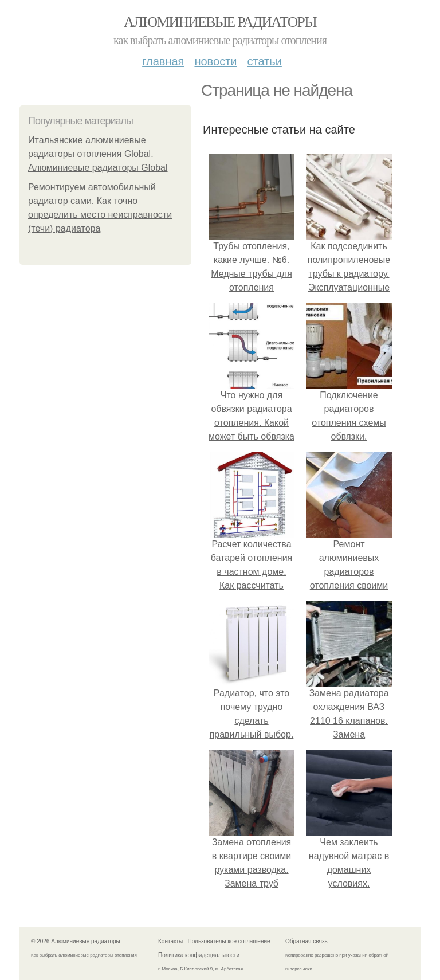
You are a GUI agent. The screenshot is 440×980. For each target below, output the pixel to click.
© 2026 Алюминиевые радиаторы (76, 941)
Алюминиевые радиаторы (220, 22)
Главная (163, 61)
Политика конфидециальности (199, 955)
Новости (215, 61)
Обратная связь (307, 941)
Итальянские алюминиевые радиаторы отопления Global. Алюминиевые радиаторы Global (98, 154)
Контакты (170, 941)
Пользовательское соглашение (229, 941)
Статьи (264, 61)
